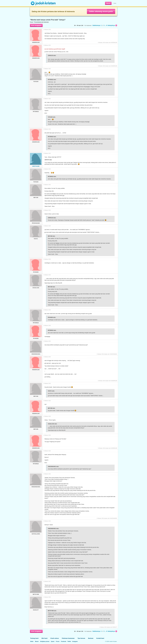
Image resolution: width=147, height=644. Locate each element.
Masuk (108, 3)
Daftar (115, 3)
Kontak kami (100, 638)
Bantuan (91, 638)
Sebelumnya (96, 25)
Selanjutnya (112, 25)
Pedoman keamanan (68, 638)
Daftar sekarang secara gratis (101, 11)
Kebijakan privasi (45, 641)
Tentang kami (34, 638)
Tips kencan (81, 638)
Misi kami (44, 638)
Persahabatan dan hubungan (41, 22)
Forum (32, 22)
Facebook (64, 641)
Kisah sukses (55, 638)
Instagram (75, 641)
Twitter (69, 641)
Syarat (53, 641)
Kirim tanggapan (36, 25)
